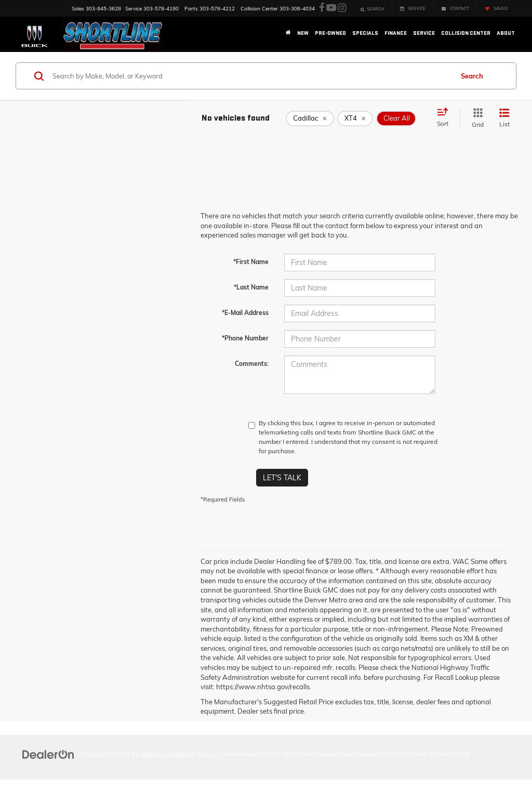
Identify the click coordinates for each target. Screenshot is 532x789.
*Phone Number (245, 338)
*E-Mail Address (245, 313)
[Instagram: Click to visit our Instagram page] (342, 8)
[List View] (504, 118)
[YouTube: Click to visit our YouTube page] (331, 8)
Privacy (208, 754)
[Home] (288, 33)
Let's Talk (282, 478)
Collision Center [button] (466, 33)
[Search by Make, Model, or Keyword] (251, 76)
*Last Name (251, 287)
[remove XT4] (355, 119)
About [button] (506, 33)
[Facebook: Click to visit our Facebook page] (322, 8)
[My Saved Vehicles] (496, 8)
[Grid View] (476, 118)
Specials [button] (365, 33)
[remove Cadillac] (310, 119)
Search (472, 76)
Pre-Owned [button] (330, 33)
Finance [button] (396, 33)
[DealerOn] (48, 754)
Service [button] (424, 33)
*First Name (251, 262)
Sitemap (182, 754)
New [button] (303, 33)
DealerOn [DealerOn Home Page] (153, 754)
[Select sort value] (446, 118)
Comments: (252, 364)
